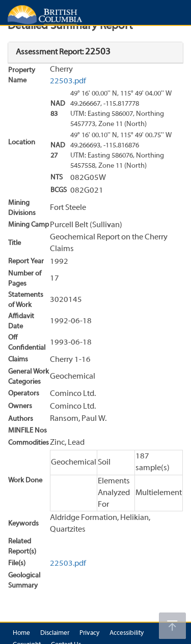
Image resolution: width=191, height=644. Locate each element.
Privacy (89, 633)
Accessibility (127, 633)
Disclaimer (55, 633)
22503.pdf (68, 81)
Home (21, 633)
